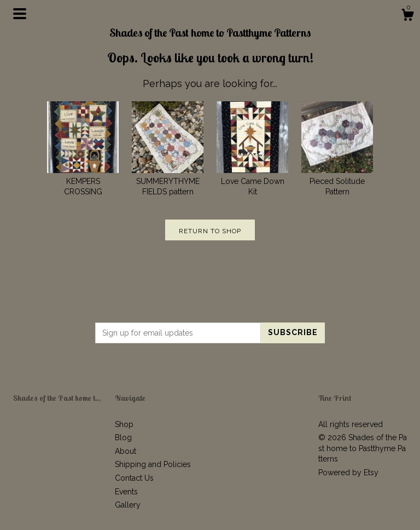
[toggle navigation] (20, 14)
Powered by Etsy (348, 473)
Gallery (128, 505)
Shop (124, 424)
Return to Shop (210, 231)
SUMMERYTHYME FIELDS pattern (168, 181)
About (126, 451)
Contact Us (134, 478)
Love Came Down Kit (252, 181)
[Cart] (407, 16)
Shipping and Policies (153, 464)
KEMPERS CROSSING (83, 181)
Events (126, 492)
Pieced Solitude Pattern (337, 181)
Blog (123, 437)
